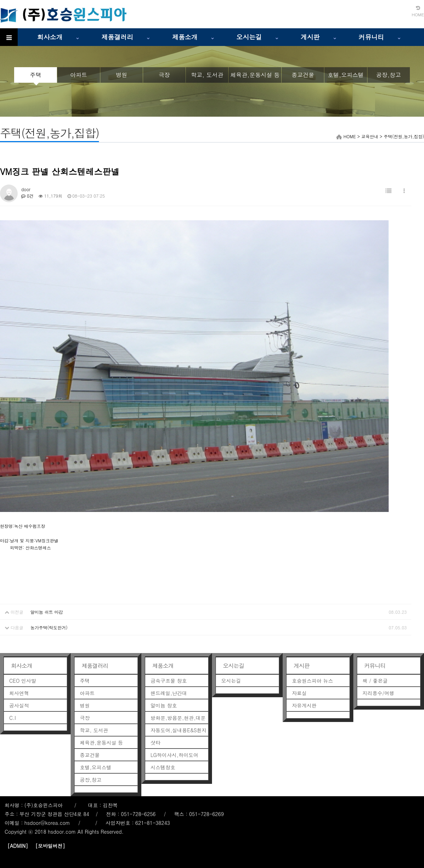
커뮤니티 (371, 37)
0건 (27, 196)
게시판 (310, 37)
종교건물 (303, 75)
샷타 (155, 742)
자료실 (299, 693)
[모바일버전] (50, 846)
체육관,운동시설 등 (255, 75)
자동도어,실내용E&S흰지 (179, 730)
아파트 (78, 75)
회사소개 (50, 37)
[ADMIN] (18, 846)
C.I (13, 718)
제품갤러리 (117, 37)
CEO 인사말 (23, 681)
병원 (122, 75)
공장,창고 (389, 75)
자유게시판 (304, 705)
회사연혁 (19, 693)
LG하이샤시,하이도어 (174, 755)
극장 (164, 75)
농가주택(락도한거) (49, 627)
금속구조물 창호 (169, 681)
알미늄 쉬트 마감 (47, 612)
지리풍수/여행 (378, 693)
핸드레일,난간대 (169, 693)
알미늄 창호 (164, 705)
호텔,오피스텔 (346, 75)
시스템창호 (163, 767)
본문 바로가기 (0, 0)
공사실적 (19, 705)
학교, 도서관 (207, 75)
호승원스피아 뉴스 (313, 681)
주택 (36, 75)
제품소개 (185, 37)
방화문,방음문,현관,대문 (178, 718)
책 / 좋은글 (375, 681)
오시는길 (249, 37)
